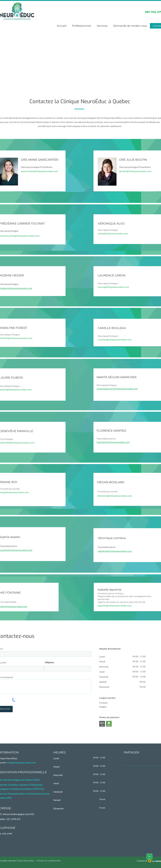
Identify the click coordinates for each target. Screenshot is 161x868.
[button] (102, 26)
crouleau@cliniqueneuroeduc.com (115, 339)
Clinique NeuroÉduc (25, 861)
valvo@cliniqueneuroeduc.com (113, 233)
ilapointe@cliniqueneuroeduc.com (114, 605)
